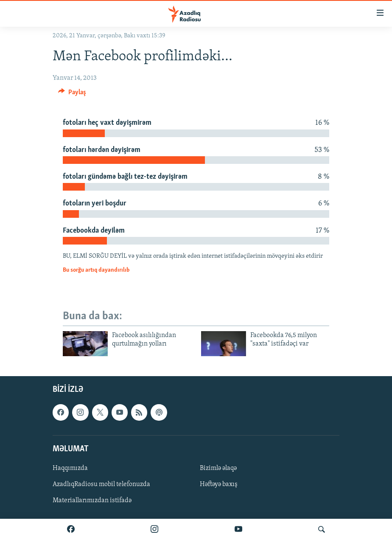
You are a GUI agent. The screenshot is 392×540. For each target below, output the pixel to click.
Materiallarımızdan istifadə (92, 501)
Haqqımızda (70, 468)
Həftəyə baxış (219, 484)
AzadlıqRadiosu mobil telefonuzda (101, 484)
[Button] (72, 94)
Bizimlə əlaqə (218, 468)
